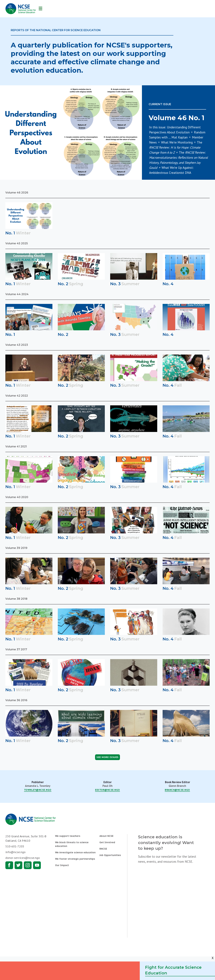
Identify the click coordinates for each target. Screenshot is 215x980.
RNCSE (103, 849)
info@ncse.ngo (15, 852)
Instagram (28, 865)
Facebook (9, 865)
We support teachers (68, 836)
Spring (76, 284)
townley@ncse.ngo (38, 790)
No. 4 (168, 284)
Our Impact (62, 865)
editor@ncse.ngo (107, 790)
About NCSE (106, 836)
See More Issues (107, 757)
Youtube (37, 865)
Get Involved (107, 842)
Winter (23, 233)
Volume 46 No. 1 (177, 118)
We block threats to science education (72, 844)
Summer (130, 284)
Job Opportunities (110, 855)
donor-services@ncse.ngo (23, 858)
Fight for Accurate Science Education (173, 970)
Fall (178, 385)
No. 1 (10, 233)
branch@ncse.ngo (177, 790)
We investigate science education (75, 852)
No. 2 (63, 284)
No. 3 (115, 284)
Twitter (18, 865)
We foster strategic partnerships (75, 859)
